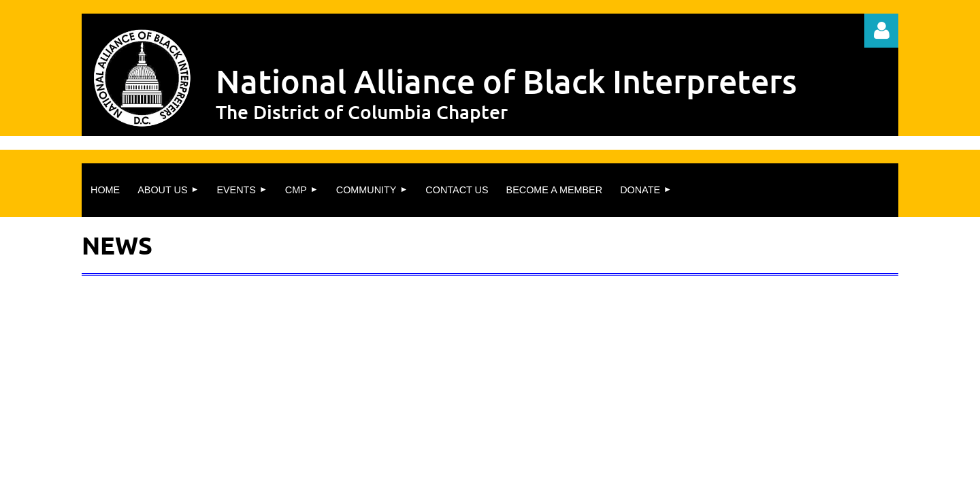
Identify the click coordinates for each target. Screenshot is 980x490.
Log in (881, 31)
